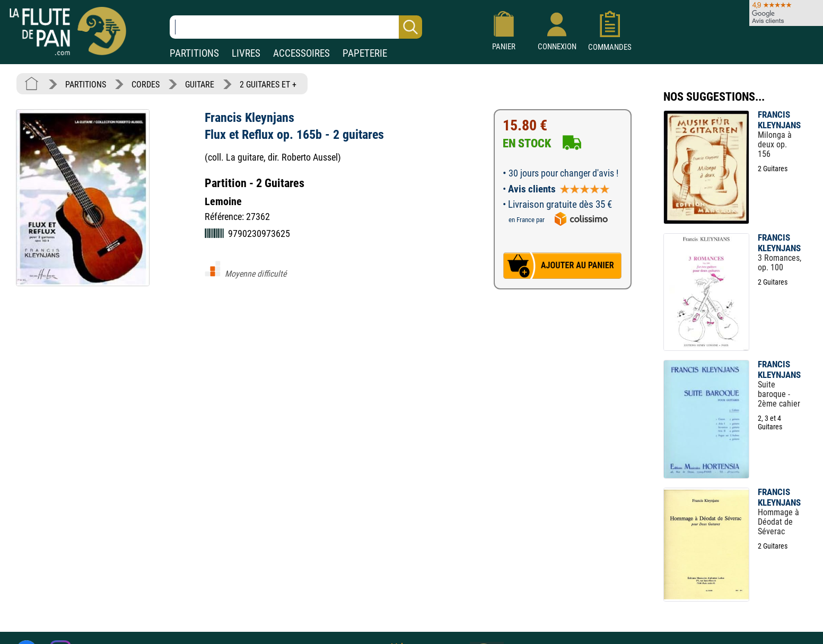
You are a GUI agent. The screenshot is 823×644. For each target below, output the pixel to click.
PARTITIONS (194, 53)
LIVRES (246, 53)
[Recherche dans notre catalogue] (296, 27)
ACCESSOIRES (301, 53)
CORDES (146, 85)
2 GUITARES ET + (268, 85)
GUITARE (200, 85)
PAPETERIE (365, 53)
